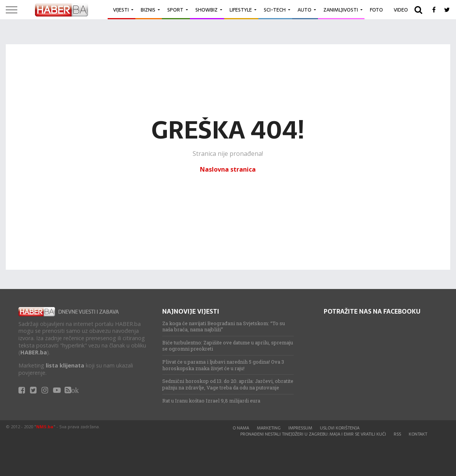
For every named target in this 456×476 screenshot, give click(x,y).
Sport (175, 10)
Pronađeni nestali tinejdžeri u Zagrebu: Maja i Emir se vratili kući (313, 434)
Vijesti (121, 10)
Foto (376, 10)
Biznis (148, 10)
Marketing (269, 428)
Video (401, 10)
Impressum (300, 428)
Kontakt (418, 434)
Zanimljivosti (341, 10)
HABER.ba (34, 352)
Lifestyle (241, 10)
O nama (241, 428)
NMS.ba (45, 427)
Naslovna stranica (228, 169)
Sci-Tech (275, 10)
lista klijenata (65, 365)
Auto (305, 10)
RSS (397, 434)
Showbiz (206, 10)
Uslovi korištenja (340, 428)
